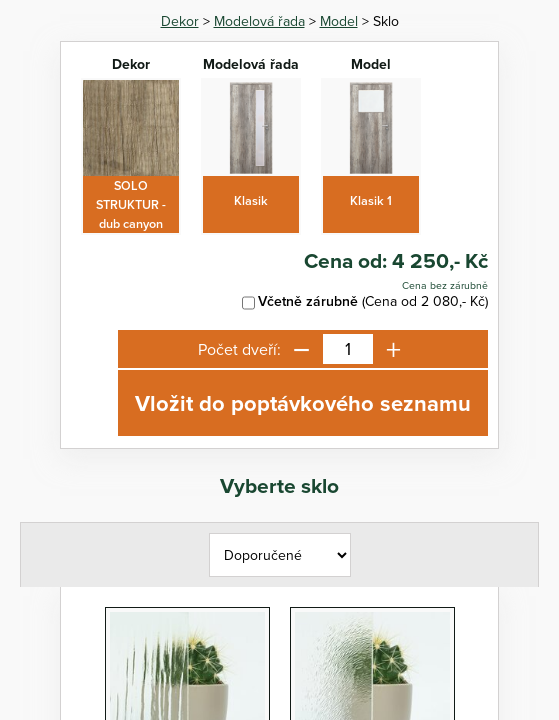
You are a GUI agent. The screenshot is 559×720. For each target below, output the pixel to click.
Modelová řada (259, 21)
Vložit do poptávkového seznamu (303, 403)
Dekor (180, 21)
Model (339, 21)
